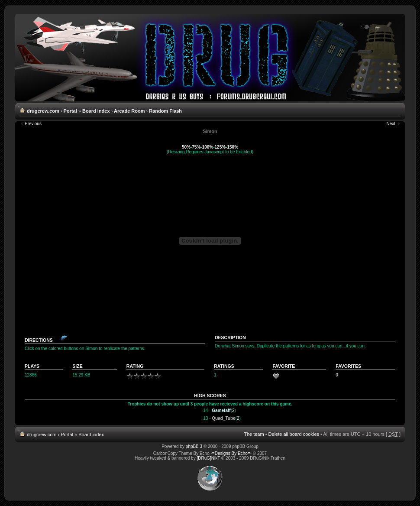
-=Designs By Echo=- (231, 453)
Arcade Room (129, 111)
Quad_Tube (223, 418)
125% (220, 147)
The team (254, 434)
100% (208, 147)
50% (186, 147)
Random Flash (165, 111)
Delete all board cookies (294, 434)
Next (391, 124)
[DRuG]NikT (208, 458)
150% (233, 147)
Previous (33, 124)
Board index (96, 111)
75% (196, 147)
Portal (70, 111)
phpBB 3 (194, 446)
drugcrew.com (43, 111)
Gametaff (221, 410)
